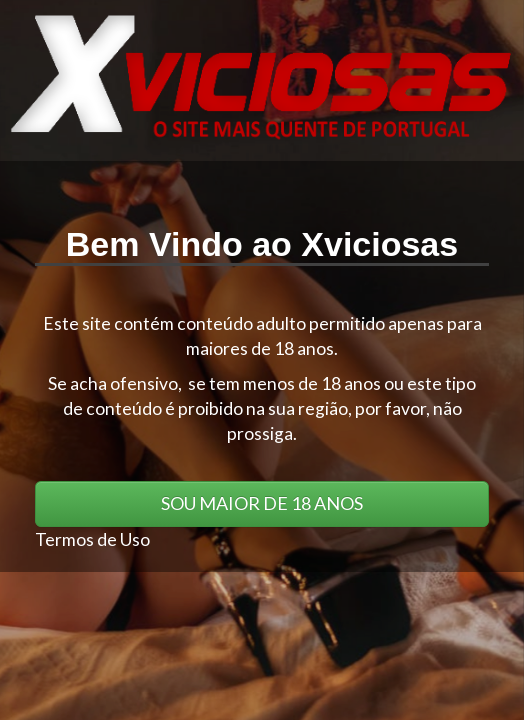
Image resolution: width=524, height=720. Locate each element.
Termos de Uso (92, 539)
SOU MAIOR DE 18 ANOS (262, 503)
